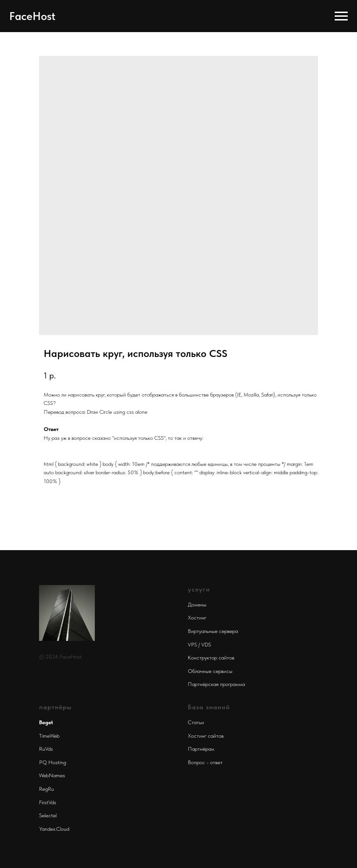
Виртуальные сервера (213, 631)
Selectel (48, 815)
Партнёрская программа (216, 684)
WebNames (52, 775)
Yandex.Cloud (54, 829)
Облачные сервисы (210, 671)
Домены (197, 605)
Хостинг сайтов (206, 736)
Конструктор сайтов (211, 658)
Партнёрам (201, 749)
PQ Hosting (53, 762)
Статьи (196, 722)
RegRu (46, 789)
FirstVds (48, 802)
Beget (46, 722)
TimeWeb (49, 736)
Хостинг (197, 618)
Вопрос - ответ (205, 762)
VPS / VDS (199, 645)
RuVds (46, 749)
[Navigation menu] (341, 16)
